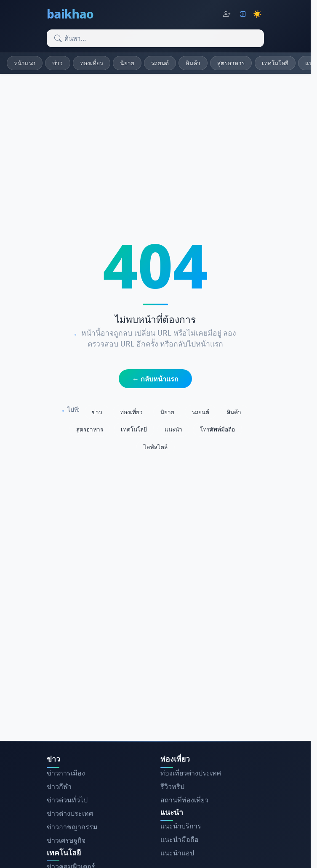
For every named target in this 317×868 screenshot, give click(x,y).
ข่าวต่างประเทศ (70, 813)
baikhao (70, 14)
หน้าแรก (25, 63)
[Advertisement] (158, 668)
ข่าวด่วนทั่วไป (67, 800)
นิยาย (127, 63)
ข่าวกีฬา (59, 786)
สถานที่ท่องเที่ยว (184, 800)
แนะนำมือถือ (180, 839)
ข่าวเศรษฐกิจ (66, 840)
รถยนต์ (160, 63)
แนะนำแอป (177, 853)
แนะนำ (173, 429)
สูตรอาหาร (231, 63)
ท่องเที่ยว (92, 63)
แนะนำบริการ (181, 826)
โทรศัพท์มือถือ (217, 429)
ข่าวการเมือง (66, 773)
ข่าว (57, 63)
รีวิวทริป (172, 786)
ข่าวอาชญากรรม (72, 827)
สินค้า (193, 63)
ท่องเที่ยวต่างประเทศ (191, 773)
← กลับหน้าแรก (155, 379)
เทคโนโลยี (275, 63)
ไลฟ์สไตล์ (156, 447)
